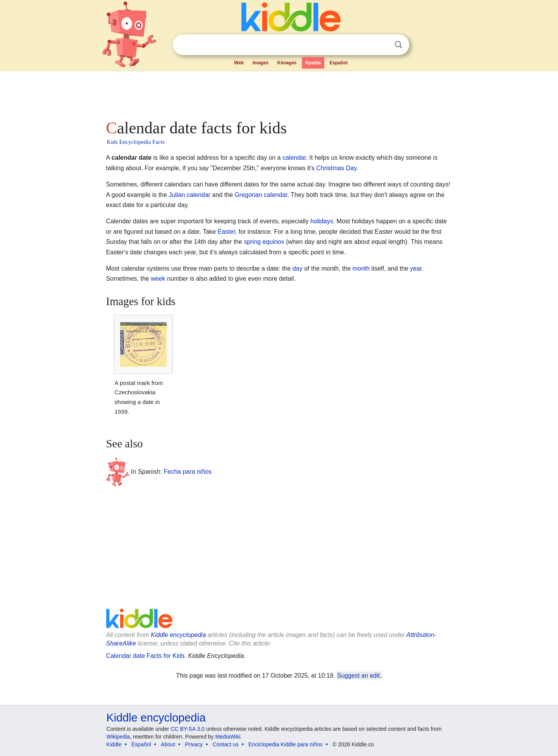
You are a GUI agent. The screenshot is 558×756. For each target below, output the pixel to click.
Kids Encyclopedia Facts (136, 142)
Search (398, 45)
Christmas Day (336, 168)
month (361, 268)
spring (252, 242)
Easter (226, 232)
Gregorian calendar (261, 195)
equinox (273, 242)
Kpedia (313, 63)
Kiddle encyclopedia (178, 635)
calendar (294, 158)
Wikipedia (118, 737)
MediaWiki (228, 737)
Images (261, 63)
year (416, 268)
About (168, 744)
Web (239, 63)
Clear (382, 45)
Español (338, 63)
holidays (322, 221)
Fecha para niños (188, 472)
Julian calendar (189, 195)
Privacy (194, 744)
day (298, 268)
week (158, 279)
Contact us (226, 744)
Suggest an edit (358, 676)
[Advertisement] (279, 93)
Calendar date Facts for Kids (146, 656)
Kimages (287, 63)
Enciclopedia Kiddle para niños (285, 744)
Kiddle (114, 744)
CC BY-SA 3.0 (187, 729)
